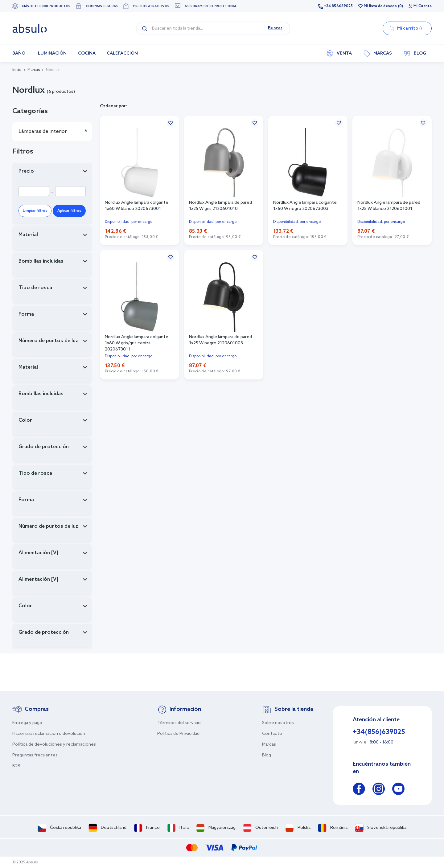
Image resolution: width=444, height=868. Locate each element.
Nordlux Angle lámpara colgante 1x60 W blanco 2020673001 (137, 206)
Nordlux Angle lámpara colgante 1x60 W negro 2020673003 (305, 206)
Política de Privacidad (178, 734)
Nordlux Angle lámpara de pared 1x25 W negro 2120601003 (220, 340)
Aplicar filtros (69, 211)
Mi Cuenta (423, 6)
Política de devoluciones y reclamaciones (54, 745)
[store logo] (30, 28)
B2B (16, 766)
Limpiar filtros (35, 211)
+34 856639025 (338, 6)
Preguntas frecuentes (35, 755)
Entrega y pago (27, 723)
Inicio (17, 70)
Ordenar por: (113, 106)
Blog (267, 755)
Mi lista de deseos (380, 6)
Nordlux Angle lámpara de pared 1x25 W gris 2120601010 (220, 206)
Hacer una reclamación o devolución (49, 734)
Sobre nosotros (278, 723)
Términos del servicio (179, 723)
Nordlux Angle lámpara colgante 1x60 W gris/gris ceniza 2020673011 (137, 343)
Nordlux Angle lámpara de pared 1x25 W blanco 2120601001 (389, 206)
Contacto (272, 734)
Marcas (34, 70)
